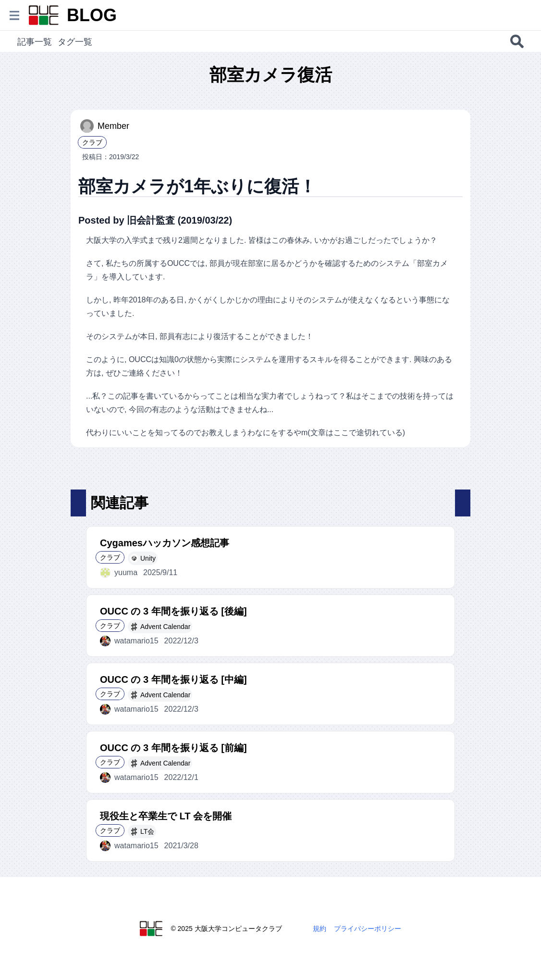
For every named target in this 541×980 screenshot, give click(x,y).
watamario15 (129, 641)
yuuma (119, 573)
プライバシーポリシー (368, 929)
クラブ (92, 142)
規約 (320, 929)
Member (105, 126)
